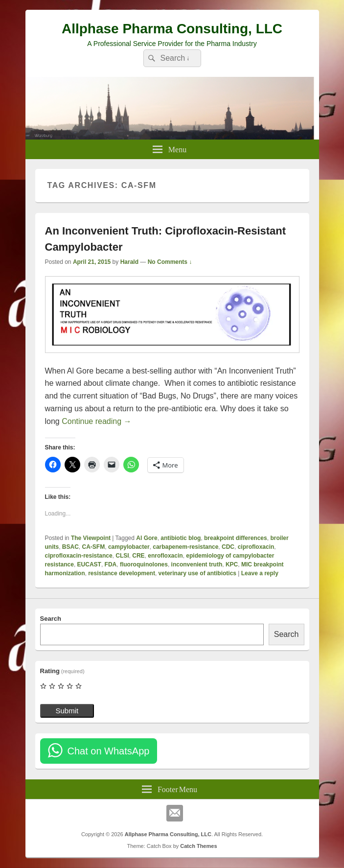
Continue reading (96, 421)
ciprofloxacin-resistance (79, 556)
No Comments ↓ (170, 262)
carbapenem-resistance (185, 547)
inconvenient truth (197, 564)
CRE (138, 556)
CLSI (122, 556)
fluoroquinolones (144, 564)
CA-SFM (94, 547)
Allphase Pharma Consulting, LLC (172, 29)
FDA (111, 564)
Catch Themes (198, 846)
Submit (67, 711)
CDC (228, 547)
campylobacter (129, 547)
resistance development (122, 573)
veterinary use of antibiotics (197, 573)
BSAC (70, 547)
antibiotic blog (181, 538)
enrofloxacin (165, 556)
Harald (129, 262)
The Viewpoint (91, 538)
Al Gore (147, 538)
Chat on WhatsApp (109, 751)
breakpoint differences (236, 538)
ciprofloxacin (256, 547)
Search (51, 619)
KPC (232, 564)
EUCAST (89, 564)
